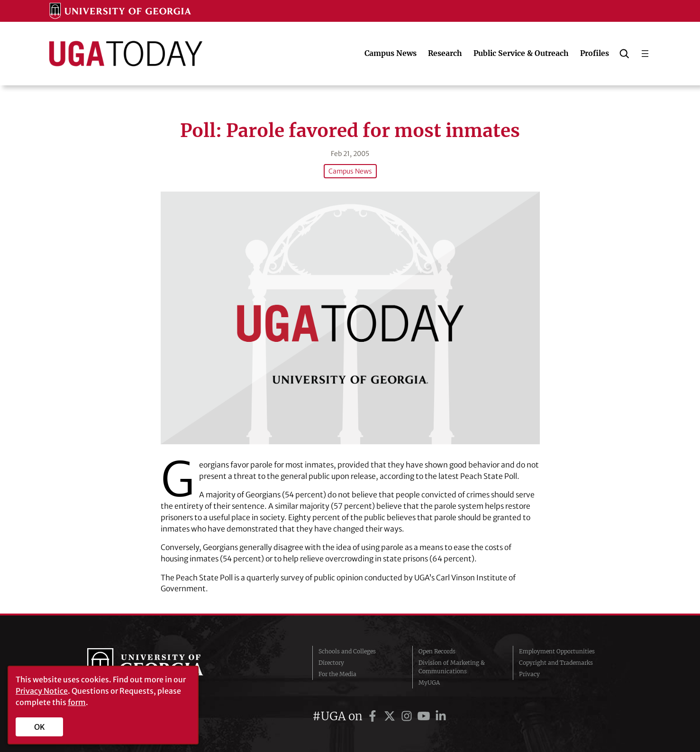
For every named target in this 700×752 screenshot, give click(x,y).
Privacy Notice (42, 691)
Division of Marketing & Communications (452, 667)
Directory (331, 663)
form (77, 702)
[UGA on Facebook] (374, 716)
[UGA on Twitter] (391, 716)
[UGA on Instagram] (408, 716)
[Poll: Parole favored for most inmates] (350, 318)
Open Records (437, 651)
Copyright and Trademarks (556, 663)
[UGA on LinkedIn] (441, 716)
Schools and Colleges (347, 651)
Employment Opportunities (557, 651)
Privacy (529, 674)
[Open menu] (645, 54)
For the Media (337, 674)
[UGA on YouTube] (425, 716)
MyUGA (429, 683)
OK (40, 727)
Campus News (350, 171)
